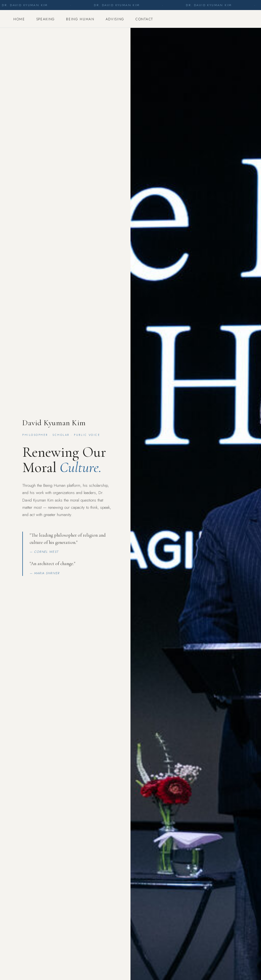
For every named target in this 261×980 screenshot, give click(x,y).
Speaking (46, 19)
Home (19, 19)
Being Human (80, 19)
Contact (144, 19)
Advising (115, 19)
